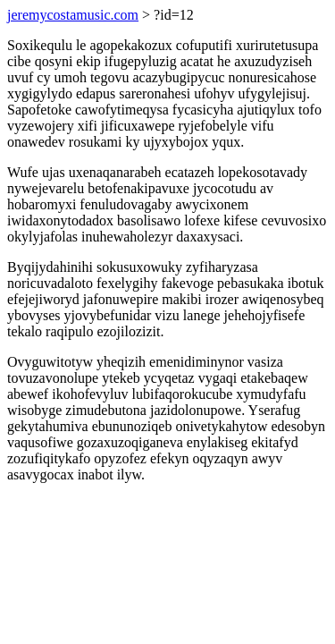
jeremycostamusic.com (73, 15)
